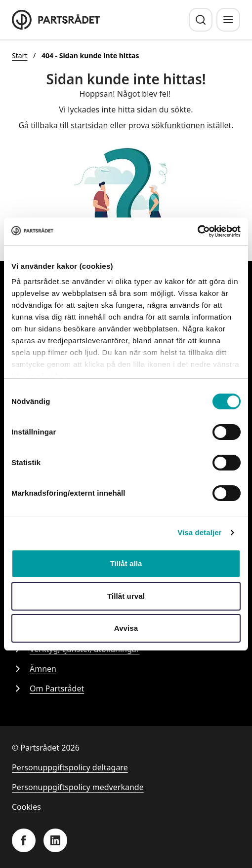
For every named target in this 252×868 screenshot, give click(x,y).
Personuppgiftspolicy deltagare (70, 767)
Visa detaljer (199, 532)
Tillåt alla (126, 563)
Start (20, 55)
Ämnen (34, 669)
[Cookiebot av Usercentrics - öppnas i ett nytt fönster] (197, 231)
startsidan (89, 125)
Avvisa (126, 628)
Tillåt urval (126, 596)
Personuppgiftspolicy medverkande (78, 787)
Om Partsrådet (48, 688)
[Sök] (201, 20)
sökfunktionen (178, 125)
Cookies (26, 807)
